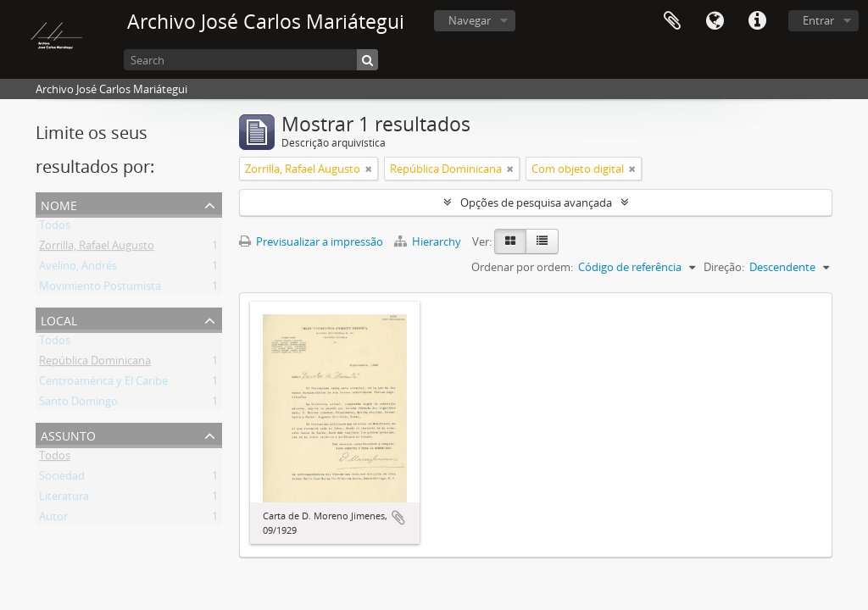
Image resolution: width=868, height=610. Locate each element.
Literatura (64, 499)
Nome (59, 204)
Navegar (470, 20)
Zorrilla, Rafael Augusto (97, 248)
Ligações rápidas (757, 21)
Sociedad (62, 479)
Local (59, 319)
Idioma (715, 21)
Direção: (724, 267)
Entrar (818, 20)
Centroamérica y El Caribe (103, 384)
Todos (55, 228)
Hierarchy (429, 241)
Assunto (68, 434)
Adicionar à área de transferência (398, 518)
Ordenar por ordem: (522, 267)
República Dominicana (95, 363)
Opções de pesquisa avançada (536, 202)
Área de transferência (672, 21)
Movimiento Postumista (100, 289)
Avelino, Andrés (78, 269)
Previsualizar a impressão (311, 241)
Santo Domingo (78, 404)
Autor (53, 519)
